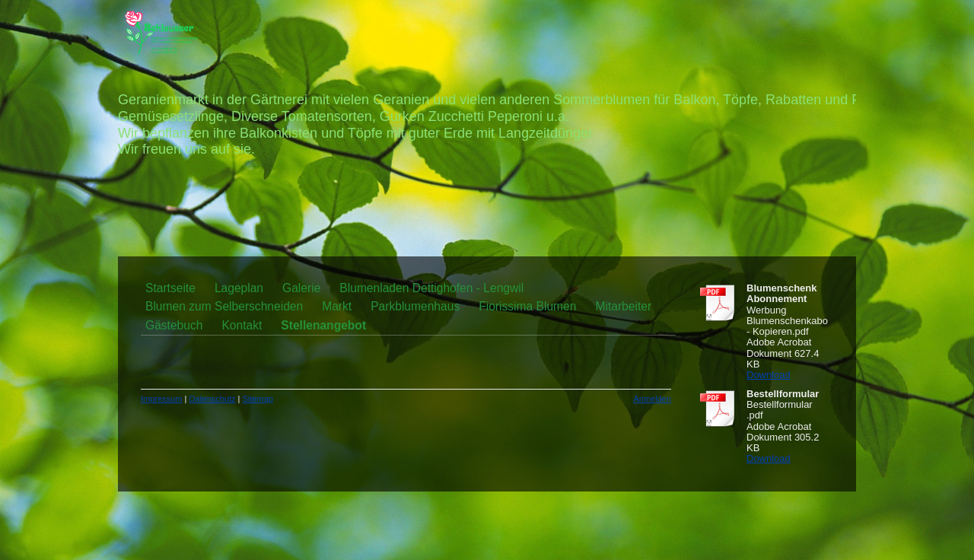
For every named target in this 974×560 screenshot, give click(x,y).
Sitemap (258, 399)
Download (769, 375)
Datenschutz (212, 399)
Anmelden (652, 399)
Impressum (161, 399)
